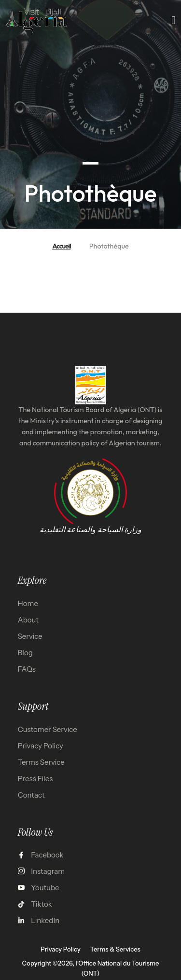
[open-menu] (174, 20)
